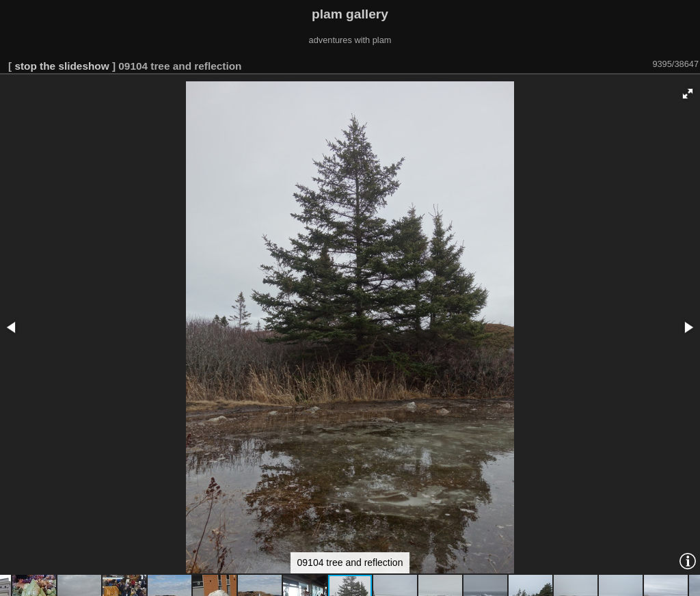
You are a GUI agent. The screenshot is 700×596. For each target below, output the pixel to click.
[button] (688, 94)
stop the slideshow (62, 66)
